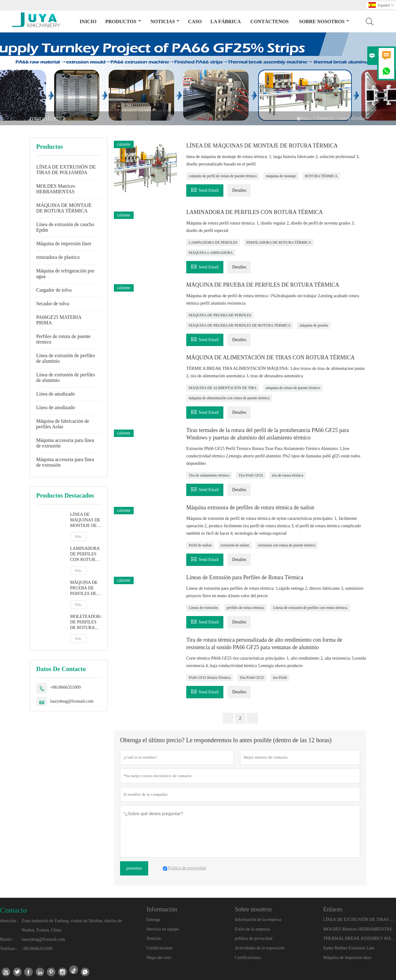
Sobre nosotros (324, 21)
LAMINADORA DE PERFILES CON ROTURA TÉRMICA (85, 554)
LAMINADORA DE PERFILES (213, 242)
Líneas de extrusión (203, 608)
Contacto (13, 910)
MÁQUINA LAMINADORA (211, 253)
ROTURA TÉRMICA (321, 176)
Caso (195, 21)
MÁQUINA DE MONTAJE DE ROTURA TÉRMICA (64, 208)
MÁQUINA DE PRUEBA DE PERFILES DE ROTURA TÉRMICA (84, 588)
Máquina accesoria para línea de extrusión (65, 443)
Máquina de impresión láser (64, 244)
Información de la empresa (258, 920)
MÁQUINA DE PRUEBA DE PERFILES (220, 315)
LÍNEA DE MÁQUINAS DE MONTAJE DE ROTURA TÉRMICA (85, 520)
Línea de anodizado (56, 394)
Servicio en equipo (163, 929)
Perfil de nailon (200, 545)
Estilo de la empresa (252, 929)
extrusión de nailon (235, 545)
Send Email (205, 189)
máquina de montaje (281, 176)
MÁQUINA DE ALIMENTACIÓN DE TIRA (223, 388)
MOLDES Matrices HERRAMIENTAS (56, 189)
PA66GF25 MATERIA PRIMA (59, 320)
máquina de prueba (314, 325)
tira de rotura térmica (288, 475)
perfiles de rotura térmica (245, 608)
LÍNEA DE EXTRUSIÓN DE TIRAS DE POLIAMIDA (66, 170)
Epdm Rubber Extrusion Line (349, 948)
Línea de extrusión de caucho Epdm (65, 227)
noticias (165, 21)
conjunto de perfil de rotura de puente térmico (223, 176)
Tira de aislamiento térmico (209, 475)
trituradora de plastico (58, 257)
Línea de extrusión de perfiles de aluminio (66, 358)
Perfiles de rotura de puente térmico (63, 339)
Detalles (239, 190)
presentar (134, 868)
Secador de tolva (53, 304)
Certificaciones (160, 948)
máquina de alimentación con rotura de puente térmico (229, 398)
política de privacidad (254, 938)
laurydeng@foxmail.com (72, 701)
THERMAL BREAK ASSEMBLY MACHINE (359, 938)
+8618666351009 (65, 687)
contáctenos (269, 21)
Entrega (153, 920)
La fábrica (226, 21)
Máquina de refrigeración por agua (65, 274)
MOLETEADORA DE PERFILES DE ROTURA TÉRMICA (86, 622)
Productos (123, 21)
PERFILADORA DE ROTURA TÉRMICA (279, 242)
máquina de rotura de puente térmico (293, 388)
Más (78, 537)
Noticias (154, 938)
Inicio (88, 21)
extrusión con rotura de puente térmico (287, 545)
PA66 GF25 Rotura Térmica (210, 678)
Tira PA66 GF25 (251, 475)
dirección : (9, 921)
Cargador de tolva (54, 290)
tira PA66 (280, 678)
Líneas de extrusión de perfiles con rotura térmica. (310, 608)
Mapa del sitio (159, 958)
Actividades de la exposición (260, 948)
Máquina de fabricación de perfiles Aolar (63, 424)
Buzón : (7, 939)
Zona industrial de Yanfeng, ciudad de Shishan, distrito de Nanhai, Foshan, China (72, 925)
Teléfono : (9, 949)
